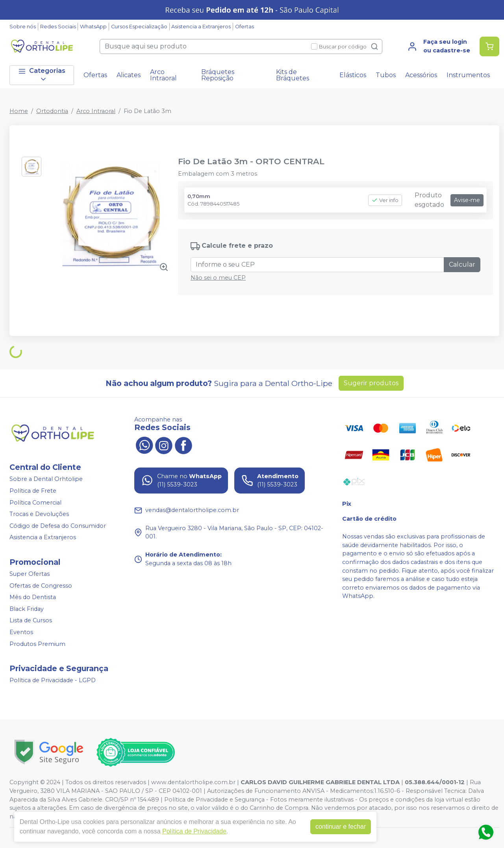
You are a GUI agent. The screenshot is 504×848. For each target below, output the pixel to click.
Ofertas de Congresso (41, 586)
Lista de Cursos (31, 621)
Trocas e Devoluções (39, 514)
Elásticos (353, 75)
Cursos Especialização (139, 27)
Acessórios (421, 75)
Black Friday (27, 609)
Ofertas (245, 27)
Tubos (386, 75)
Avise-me (467, 200)
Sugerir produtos (371, 383)
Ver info (385, 200)
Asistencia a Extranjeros (201, 27)
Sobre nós (23, 27)
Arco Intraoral (163, 75)
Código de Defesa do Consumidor (58, 526)
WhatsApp (93, 27)
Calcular (462, 264)
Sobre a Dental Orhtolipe (46, 479)
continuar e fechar (341, 827)
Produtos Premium (37, 644)
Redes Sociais (58, 27)
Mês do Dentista (33, 597)
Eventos (21, 632)
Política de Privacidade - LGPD (53, 680)
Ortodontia (52, 111)
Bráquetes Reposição (218, 75)
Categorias (42, 75)
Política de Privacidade (194, 831)
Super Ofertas (30, 574)
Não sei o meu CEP (218, 278)
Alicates (129, 75)
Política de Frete (33, 491)
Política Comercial (35, 503)
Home (19, 111)
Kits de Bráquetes (293, 75)
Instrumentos (468, 75)
